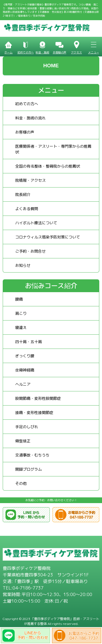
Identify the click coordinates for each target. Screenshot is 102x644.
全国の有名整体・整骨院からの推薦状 (48, 166)
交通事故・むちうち (32, 455)
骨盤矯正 (23, 441)
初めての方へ (27, 104)
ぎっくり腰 (25, 356)
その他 (21, 483)
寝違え (21, 327)
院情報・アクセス (30, 180)
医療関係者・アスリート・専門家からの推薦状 (53, 149)
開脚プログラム (29, 469)
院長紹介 (23, 194)
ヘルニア (23, 384)
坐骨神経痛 (25, 370)
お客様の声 (25, 132)
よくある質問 (27, 209)
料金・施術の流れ (30, 118)
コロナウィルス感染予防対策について (48, 237)
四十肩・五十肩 (29, 342)
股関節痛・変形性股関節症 (38, 398)
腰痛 (19, 299)
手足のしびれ (27, 427)
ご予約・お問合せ (30, 251)
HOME (51, 66)
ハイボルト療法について (36, 223)
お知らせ (23, 265)
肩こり (21, 313)
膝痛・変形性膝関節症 (34, 412)
